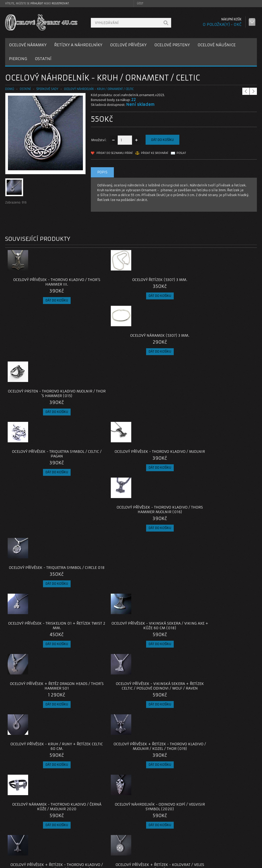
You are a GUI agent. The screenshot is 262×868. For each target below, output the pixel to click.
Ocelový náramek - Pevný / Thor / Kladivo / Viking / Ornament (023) (162, 679)
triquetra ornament (90, 793)
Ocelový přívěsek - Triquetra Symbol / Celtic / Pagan (37, 347)
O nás (14, 829)
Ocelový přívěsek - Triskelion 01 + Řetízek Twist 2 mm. (37, 414)
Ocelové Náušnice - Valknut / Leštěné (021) (162, 546)
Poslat (181, 153)
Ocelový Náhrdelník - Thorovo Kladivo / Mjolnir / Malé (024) (226, 679)
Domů (10, 89)
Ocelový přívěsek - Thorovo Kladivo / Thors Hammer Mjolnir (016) (163, 349)
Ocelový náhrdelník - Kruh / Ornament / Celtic (99, 89)
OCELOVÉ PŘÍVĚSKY (128, 45)
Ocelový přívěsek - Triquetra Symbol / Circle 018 (225, 347)
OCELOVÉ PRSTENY (172, 45)
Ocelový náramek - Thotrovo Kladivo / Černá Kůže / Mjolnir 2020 (162, 484)
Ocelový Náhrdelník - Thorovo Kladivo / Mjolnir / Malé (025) (100, 748)
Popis (102, 172)
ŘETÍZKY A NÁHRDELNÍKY (78, 45)
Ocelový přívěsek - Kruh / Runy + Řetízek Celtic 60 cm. (37, 481)
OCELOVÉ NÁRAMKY (28, 45)
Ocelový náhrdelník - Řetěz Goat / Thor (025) (163, 746)
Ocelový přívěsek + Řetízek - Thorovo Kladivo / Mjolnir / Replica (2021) (226, 614)
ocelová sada (17, 793)
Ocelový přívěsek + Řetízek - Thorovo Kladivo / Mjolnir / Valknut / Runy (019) (226, 549)
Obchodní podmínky (25, 842)
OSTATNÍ (43, 59)
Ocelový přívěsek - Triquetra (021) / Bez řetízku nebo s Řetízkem (162, 614)
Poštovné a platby (24, 835)
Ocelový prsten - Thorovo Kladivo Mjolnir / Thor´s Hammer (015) (225, 284)
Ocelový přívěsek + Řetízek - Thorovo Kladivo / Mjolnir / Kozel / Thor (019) (100, 484)
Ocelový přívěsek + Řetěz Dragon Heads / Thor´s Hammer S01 (162, 414)
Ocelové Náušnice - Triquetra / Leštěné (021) (100, 611)
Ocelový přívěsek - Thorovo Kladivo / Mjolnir (100, 347)
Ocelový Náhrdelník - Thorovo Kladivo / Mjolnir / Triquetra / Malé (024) (37, 748)
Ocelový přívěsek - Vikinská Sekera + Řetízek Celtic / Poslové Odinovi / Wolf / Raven (226, 416)
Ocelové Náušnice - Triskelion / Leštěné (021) (37, 611)
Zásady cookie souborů (28, 848)
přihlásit (37, 3)
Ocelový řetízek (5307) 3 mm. (100, 280)
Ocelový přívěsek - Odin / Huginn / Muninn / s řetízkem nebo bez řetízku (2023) (100, 681)
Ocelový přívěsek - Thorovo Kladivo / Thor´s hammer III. (37, 282)
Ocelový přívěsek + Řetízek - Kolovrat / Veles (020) (100, 546)
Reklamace (104, 835)
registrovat (60, 3)
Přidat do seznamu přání (114, 153)
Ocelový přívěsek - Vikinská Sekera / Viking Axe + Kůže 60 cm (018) (100, 414)
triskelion (62, 793)
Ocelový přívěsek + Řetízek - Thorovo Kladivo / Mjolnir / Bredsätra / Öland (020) (37, 549)
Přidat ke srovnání (155, 153)
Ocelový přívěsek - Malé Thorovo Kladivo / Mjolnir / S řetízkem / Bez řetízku (37, 679)
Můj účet (188, 829)
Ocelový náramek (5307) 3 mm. (163, 282)
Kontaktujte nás (108, 829)
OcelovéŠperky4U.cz (25, 863)
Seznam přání (192, 842)
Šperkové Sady (47, 89)
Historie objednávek (197, 835)
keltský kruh (41, 793)
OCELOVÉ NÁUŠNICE (217, 45)
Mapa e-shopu (107, 842)
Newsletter (190, 848)
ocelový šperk (120, 793)
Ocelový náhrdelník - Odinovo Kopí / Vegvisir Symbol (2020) (226, 484)
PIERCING (18, 59)
